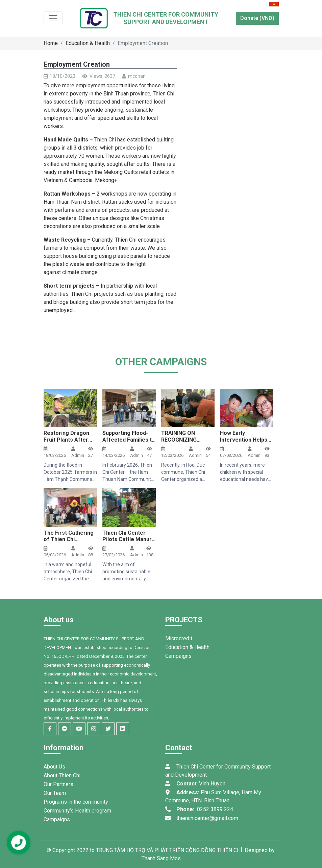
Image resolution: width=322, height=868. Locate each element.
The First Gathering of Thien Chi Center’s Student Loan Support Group (69, 543)
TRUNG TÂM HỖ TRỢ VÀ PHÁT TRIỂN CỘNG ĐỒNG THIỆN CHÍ (169, 850)
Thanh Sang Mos (161, 858)
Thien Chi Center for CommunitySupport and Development (166, 18)
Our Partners (58, 784)
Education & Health (88, 43)
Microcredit (179, 638)
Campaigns (178, 656)
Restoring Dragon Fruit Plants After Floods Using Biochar (66, 443)
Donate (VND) (257, 18)
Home (51, 43)
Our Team (55, 793)
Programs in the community (76, 802)
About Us (54, 767)
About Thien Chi (62, 775)
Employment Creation (143, 43)
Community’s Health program (77, 811)
